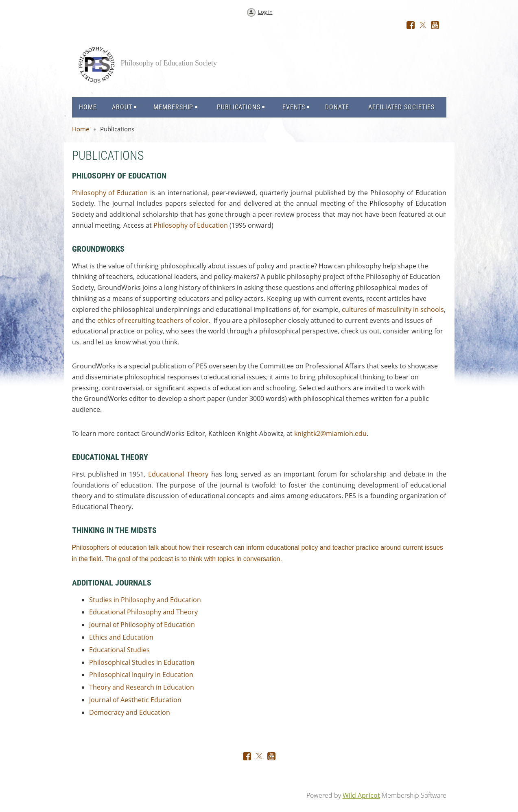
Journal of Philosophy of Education (142, 625)
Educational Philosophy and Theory (143, 612)
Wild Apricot (361, 795)
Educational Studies (119, 650)
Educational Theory (178, 474)
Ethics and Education (121, 637)
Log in (265, 12)
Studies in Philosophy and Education (145, 600)
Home (81, 129)
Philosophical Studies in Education (142, 662)
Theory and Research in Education (142, 687)
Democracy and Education (130, 712)
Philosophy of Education (110, 193)
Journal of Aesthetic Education (135, 700)
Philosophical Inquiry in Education (141, 675)
